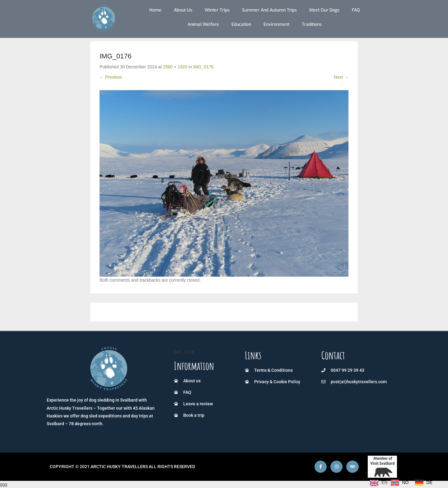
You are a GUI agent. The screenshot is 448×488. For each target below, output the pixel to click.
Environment (276, 24)
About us (183, 10)
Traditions (312, 24)
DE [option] (429, 482)
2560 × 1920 (175, 67)
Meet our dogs (324, 10)
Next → (341, 77)
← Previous (111, 77)
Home (155, 10)
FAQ (356, 10)
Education (241, 24)
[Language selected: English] (403, 483)
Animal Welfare (203, 24)
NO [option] (406, 482)
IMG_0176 (203, 67)
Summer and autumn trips (269, 10)
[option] (400, 483)
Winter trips (217, 10)
